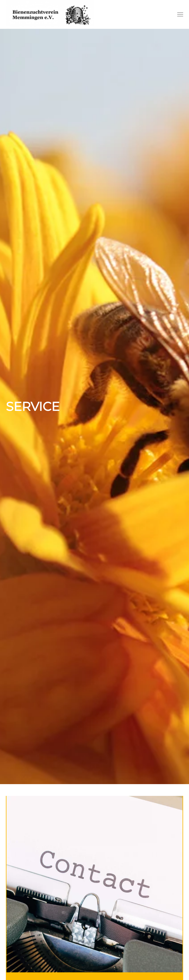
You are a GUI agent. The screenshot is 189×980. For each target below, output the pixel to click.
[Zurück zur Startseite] (50, 14)
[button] (180, 14)
